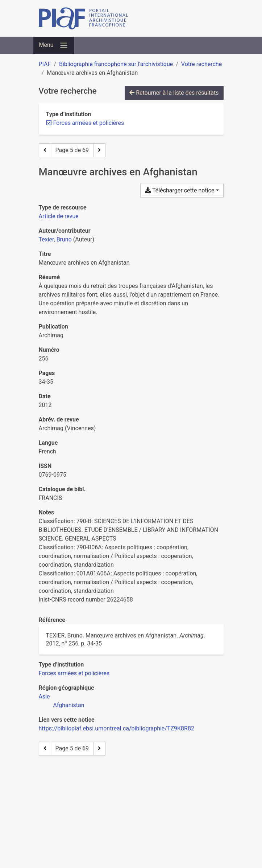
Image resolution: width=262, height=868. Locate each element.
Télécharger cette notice (180, 190)
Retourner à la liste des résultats (174, 93)
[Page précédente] (45, 150)
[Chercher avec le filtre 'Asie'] (44, 696)
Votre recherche (201, 64)
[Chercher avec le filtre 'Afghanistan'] (69, 705)
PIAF (45, 64)
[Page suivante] (99, 150)
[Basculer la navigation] (54, 45)
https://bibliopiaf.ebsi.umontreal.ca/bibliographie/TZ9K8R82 (117, 728)
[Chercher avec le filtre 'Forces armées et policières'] (74, 673)
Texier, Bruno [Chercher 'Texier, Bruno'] (55, 239)
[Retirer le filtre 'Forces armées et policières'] (89, 123)
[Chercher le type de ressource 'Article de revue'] (59, 216)
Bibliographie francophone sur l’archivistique (116, 64)
